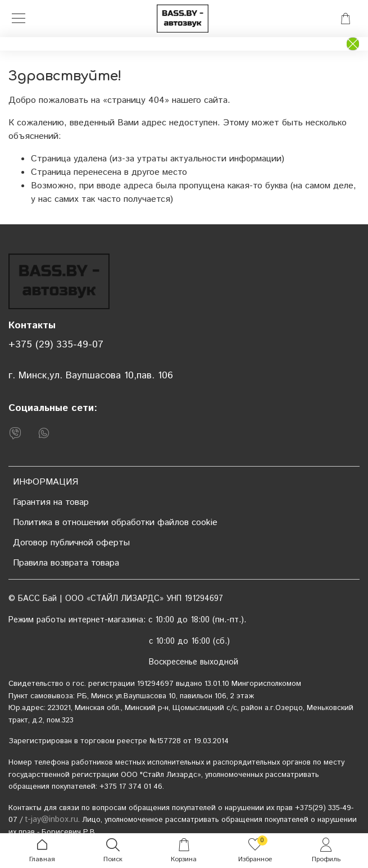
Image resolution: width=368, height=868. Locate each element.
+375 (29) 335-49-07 (56, 345)
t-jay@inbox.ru (51, 820)
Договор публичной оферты (71, 543)
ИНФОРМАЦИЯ (46, 482)
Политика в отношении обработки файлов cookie (115, 523)
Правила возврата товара (66, 563)
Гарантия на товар (51, 502)
